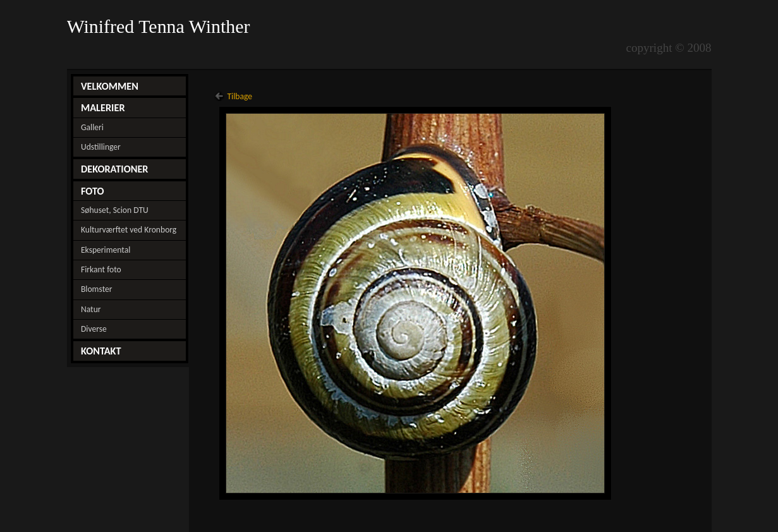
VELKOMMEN (110, 86)
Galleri (92, 127)
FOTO (93, 191)
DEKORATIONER (115, 169)
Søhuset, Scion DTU (115, 210)
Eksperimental (106, 250)
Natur (91, 309)
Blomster (97, 289)
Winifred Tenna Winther (161, 27)
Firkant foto (101, 269)
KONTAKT (101, 351)
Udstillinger (101, 147)
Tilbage (240, 96)
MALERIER (103, 107)
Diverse (94, 329)
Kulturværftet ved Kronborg (129, 230)
